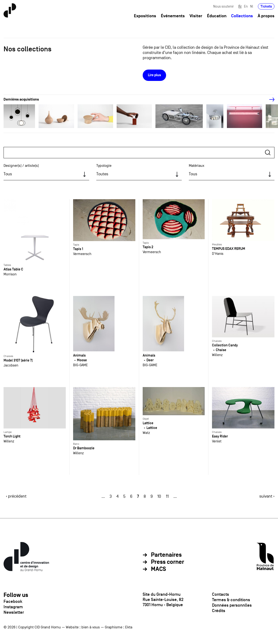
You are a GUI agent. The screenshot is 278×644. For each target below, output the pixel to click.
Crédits (219, 611)
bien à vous (91, 627)
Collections (242, 16)
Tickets (266, 7)
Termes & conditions (231, 600)
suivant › (267, 496)
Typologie (104, 166)
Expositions (145, 16)
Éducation (217, 16)
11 (167, 496)
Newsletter (14, 612)
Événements (173, 16)
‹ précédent (16, 496)
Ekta (129, 627)
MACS (159, 569)
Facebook (13, 601)
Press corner (168, 562)
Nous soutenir (223, 7)
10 (159, 496)
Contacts (221, 594)
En (246, 7)
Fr (240, 7)
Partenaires (166, 555)
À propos (266, 16)
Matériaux (197, 166)
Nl (252, 7)
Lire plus (154, 75)
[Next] (269, 100)
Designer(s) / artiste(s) (21, 166)
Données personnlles (232, 605)
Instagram (13, 607)
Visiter (196, 16)
